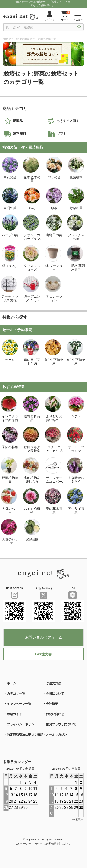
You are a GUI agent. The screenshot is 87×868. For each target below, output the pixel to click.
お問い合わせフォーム (44, 637)
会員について (55, 694)
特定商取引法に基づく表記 (25, 735)
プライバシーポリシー (22, 724)
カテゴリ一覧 (16, 694)
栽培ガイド (14, 714)
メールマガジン (56, 735)
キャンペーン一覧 (19, 704)
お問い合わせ (55, 714)
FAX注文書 (43, 654)
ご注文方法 (53, 683)
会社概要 (52, 704)
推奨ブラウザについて (61, 724)
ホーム (11, 683)
